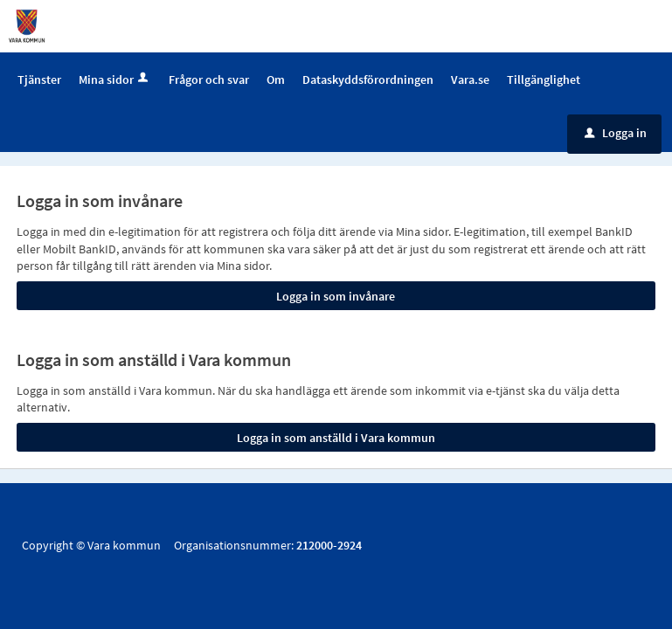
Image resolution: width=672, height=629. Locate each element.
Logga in (616, 133)
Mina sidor (115, 79)
